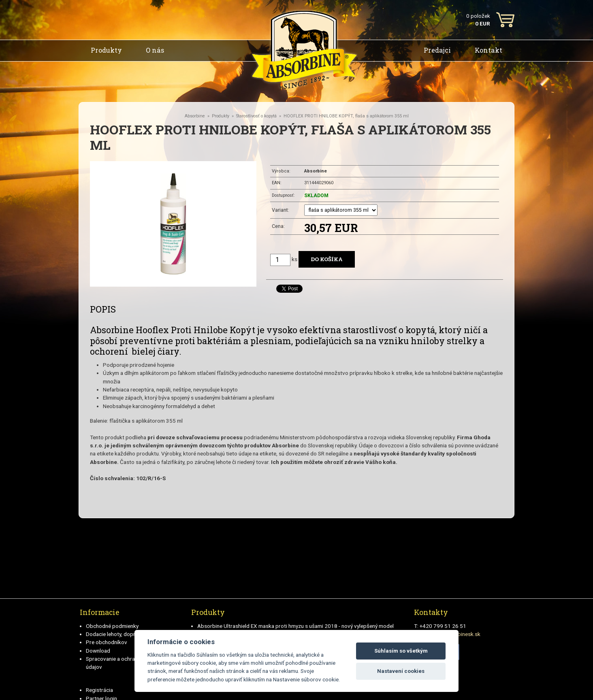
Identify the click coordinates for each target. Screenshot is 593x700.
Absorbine (195, 116)
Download (98, 651)
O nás (155, 50)
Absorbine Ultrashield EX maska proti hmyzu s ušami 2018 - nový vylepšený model (295, 626)
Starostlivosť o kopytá (256, 116)
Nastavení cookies (401, 671)
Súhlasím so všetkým (401, 651)
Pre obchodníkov (107, 642)
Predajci (437, 50)
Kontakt (488, 50)
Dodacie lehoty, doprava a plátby (125, 634)
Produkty (106, 50)
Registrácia (99, 690)
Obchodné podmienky (112, 626)
